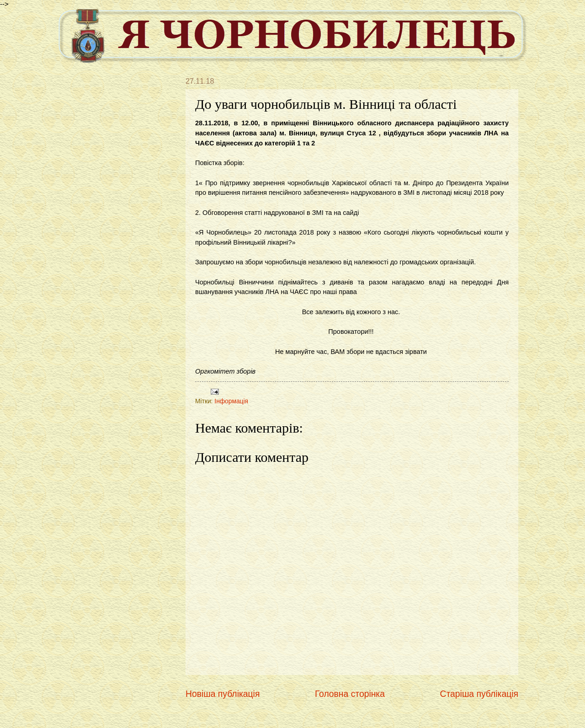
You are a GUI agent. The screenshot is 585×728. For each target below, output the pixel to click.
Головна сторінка (350, 694)
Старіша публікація (479, 694)
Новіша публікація (223, 694)
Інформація (231, 401)
